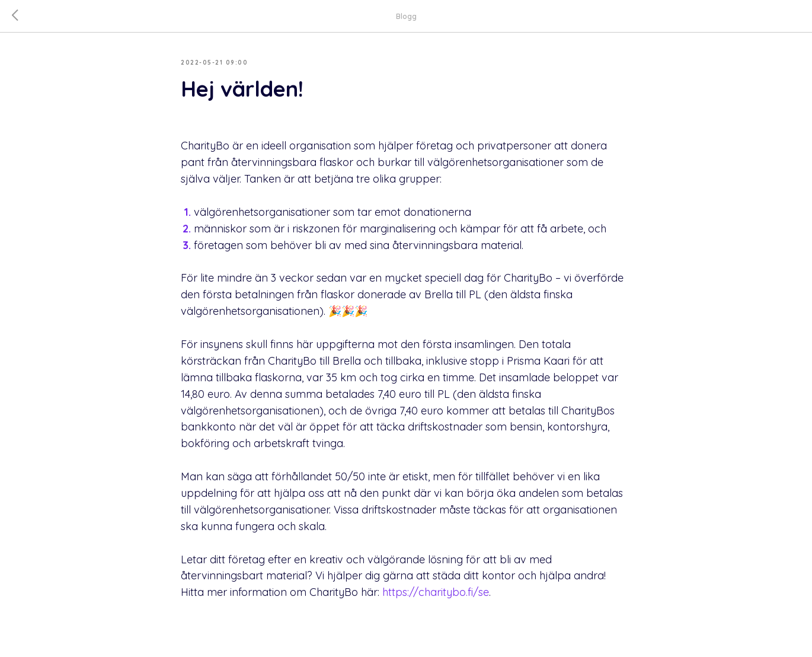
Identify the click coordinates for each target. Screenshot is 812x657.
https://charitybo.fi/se (436, 592)
